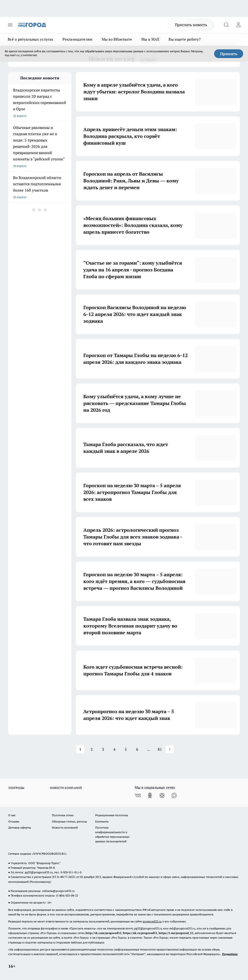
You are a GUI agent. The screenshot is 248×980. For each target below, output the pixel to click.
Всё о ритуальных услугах (31, 39)
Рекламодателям (77, 39)
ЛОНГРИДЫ (16, 788)
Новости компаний (65, 827)
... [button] (148, 749)
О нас (12, 815)
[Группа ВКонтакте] (138, 795)
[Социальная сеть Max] (174, 795)
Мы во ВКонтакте (117, 39)
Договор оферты (20, 827)
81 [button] (160, 749)
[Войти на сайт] (238, 25)
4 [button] (114, 749)
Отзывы (14, 821)
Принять (229, 54)
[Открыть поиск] (226, 25)
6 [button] (137, 749)
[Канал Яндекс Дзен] (162, 795)
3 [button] (103, 749)
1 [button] (80, 749)
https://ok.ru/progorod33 (140, 933)
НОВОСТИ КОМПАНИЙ (66, 788)
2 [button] (92, 749)
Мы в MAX (150, 39)
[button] (170, 749)
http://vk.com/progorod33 (103, 933)
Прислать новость (191, 25)
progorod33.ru (152, 921)
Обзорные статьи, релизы (69, 821)
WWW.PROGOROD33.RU (49, 854)
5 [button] (126, 749)
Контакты (102, 821)
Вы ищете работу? (185, 39)
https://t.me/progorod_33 (176, 933)
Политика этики (63, 815)
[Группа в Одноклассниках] (150, 795)
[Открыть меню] (10, 25)
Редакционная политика (112, 815)
